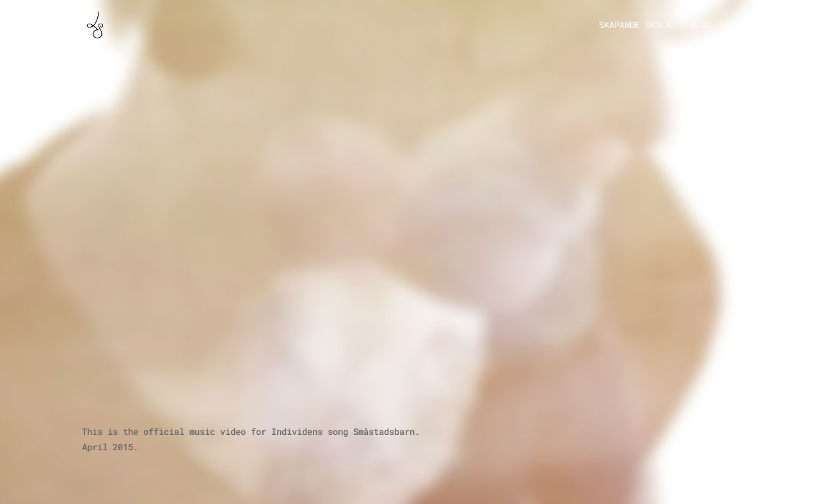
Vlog (700, 26)
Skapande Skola (635, 26)
